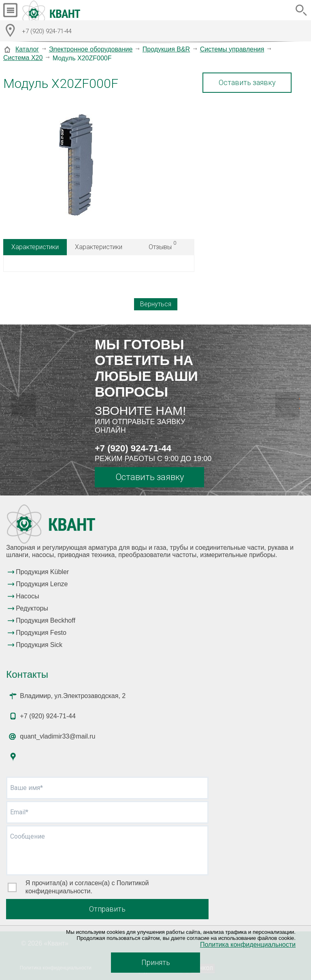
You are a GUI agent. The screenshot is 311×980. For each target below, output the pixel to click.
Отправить (107, 909)
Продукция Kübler (42, 572)
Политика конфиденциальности (248, 945)
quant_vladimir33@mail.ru (58, 736)
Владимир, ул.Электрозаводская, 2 (73, 696)
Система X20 (23, 58)
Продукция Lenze (42, 584)
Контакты (27, 674)
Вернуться (156, 304)
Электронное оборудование (91, 49)
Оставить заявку (247, 82)
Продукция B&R (166, 49)
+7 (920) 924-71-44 (133, 448)
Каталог (27, 49)
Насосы (27, 596)
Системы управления (232, 49)
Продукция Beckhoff (45, 620)
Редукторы (32, 608)
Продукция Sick (39, 645)
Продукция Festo (41, 633)
